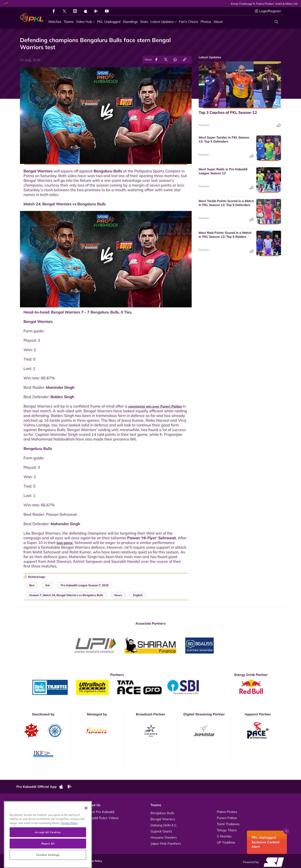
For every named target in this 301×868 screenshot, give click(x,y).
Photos (26, 818)
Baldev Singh (62, 397)
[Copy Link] (185, 60)
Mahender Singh (65, 524)
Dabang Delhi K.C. (164, 825)
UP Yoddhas (226, 842)
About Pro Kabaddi (100, 812)
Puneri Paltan (227, 818)
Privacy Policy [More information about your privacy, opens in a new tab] (69, 846)
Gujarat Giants (161, 831)
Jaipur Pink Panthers (166, 844)
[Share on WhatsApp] (175, 60)
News (26, 824)
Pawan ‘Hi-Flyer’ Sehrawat (152, 538)
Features (204, 125)
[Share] (279, 125)
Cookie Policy (94, 861)
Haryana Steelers (164, 837)
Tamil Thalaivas (228, 824)
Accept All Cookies (48, 856)
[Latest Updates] (164, 22)
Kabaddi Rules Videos (102, 818)
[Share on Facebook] (156, 60)
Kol (48, 585)
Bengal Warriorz (163, 819)
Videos (26, 812)
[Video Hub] (85, 22)
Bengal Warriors (38, 171)
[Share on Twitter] (166, 60)
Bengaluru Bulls (108, 171)
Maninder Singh (60, 387)
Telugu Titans (227, 830)
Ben (32, 585)
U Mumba (224, 836)
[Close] (86, 832)
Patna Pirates (227, 812)
